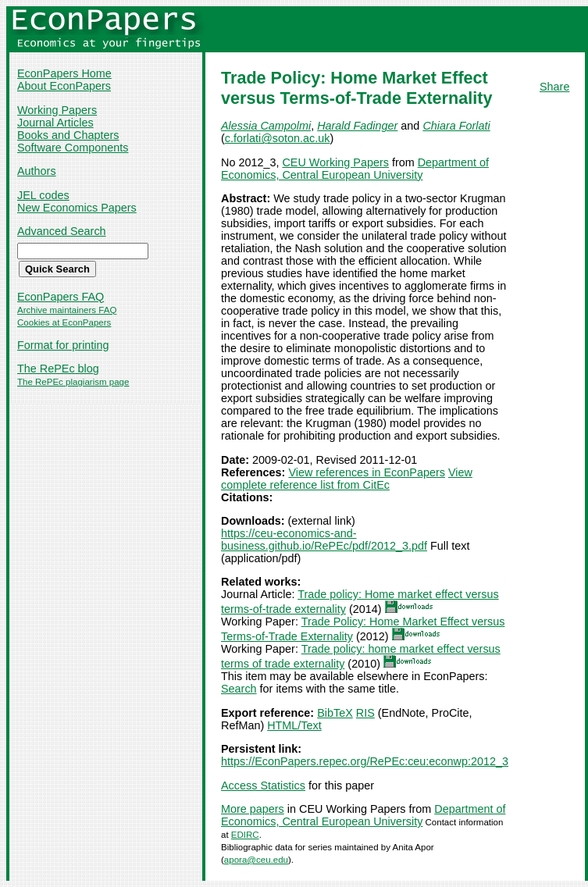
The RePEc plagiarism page (73, 382)
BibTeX (335, 713)
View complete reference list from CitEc (347, 479)
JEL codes (43, 195)
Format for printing (63, 345)
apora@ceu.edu (256, 860)
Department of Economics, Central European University (355, 169)
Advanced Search (62, 231)
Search (239, 689)
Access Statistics (263, 785)
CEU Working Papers (335, 162)
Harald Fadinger (357, 126)
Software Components (73, 148)
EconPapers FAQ (61, 297)
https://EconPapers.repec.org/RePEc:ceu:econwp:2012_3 (365, 761)
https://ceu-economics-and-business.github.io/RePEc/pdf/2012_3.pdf (324, 540)
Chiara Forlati (456, 126)
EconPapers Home (64, 73)
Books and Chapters (68, 135)
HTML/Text (294, 725)
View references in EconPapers (367, 472)
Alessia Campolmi (266, 126)
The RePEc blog (58, 369)
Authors (37, 171)
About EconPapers (64, 86)
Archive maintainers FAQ (67, 310)
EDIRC (245, 835)
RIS (365, 713)
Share (554, 87)
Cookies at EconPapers (64, 322)
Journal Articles (55, 123)
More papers (253, 809)
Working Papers (57, 110)
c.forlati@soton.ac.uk (278, 138)
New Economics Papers (77, 208)
